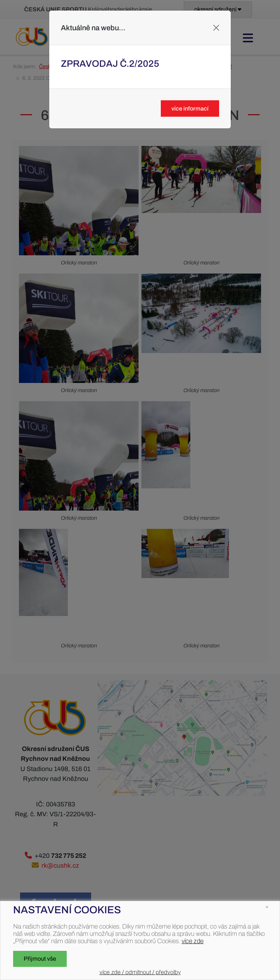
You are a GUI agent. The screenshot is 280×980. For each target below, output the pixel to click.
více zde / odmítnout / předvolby (140, 972)
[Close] (216, 28)
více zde (192, 941)
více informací (190, 109)
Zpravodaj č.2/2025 (110, 64)
